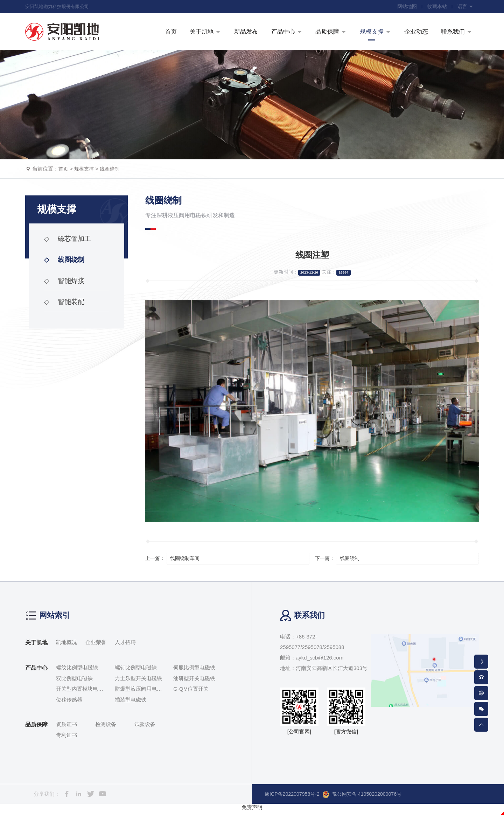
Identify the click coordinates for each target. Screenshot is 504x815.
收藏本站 (436, 7)
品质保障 (36, 729)
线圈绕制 (112, 173)
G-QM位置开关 (191, 693)
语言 (465, 7)
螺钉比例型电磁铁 (136, 672)
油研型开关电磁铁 (194, 682)
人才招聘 (125, 646)
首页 (64, 173)
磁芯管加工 (68, 243)
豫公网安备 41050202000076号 (368, 799)
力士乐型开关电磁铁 (138, 682)
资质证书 (66, 728)
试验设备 (145, 728)
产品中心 (36, 672)
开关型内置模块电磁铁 (80, 694)
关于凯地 (36, 647)
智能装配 (65, 306)
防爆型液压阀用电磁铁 (138, 694)
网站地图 (405, 7)
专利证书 (66, 739)
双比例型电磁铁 (74, 682)
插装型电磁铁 (131, 704)
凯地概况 (66, 646)
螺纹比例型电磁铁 (77, 672)
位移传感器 (69, 704)
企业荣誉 (96, 646)
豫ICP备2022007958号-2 (294, 798)
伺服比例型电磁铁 (194, 672)
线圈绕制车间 (186, 562)
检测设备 (106, 728)
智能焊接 (65, 285)
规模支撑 (85, 173)
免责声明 (252, 811)
